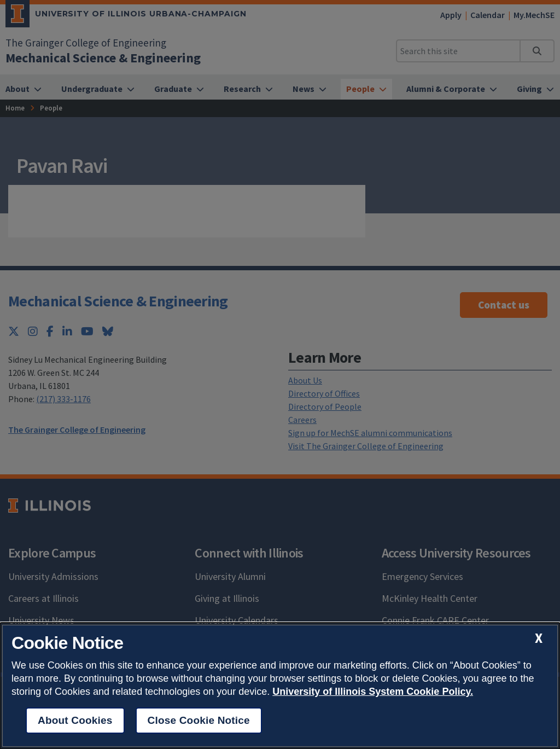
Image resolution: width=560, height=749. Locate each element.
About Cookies (75, 720)
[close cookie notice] (539, 638)
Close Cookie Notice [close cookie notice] (199, 720)
